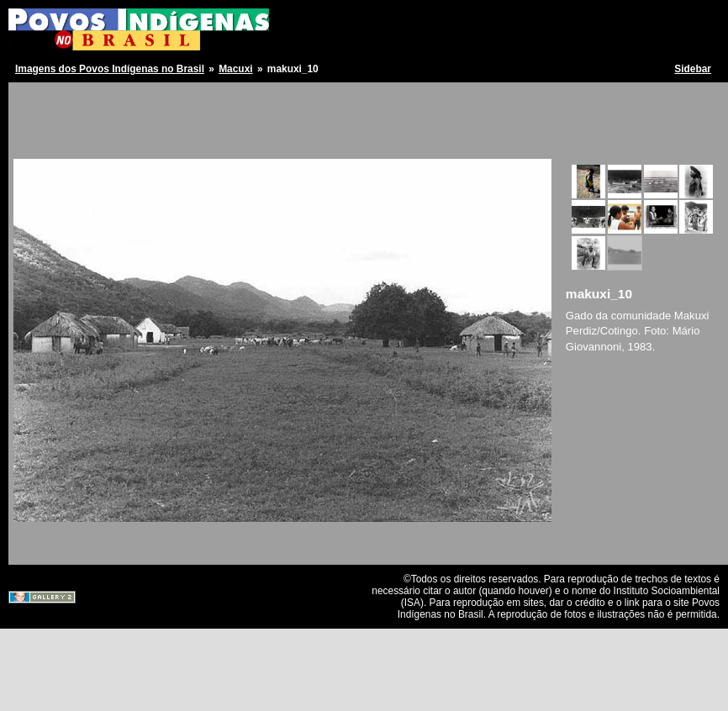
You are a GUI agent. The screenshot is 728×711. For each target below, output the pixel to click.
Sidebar (693, 69)
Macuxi (235, 69)
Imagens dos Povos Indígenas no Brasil (110, 69)
